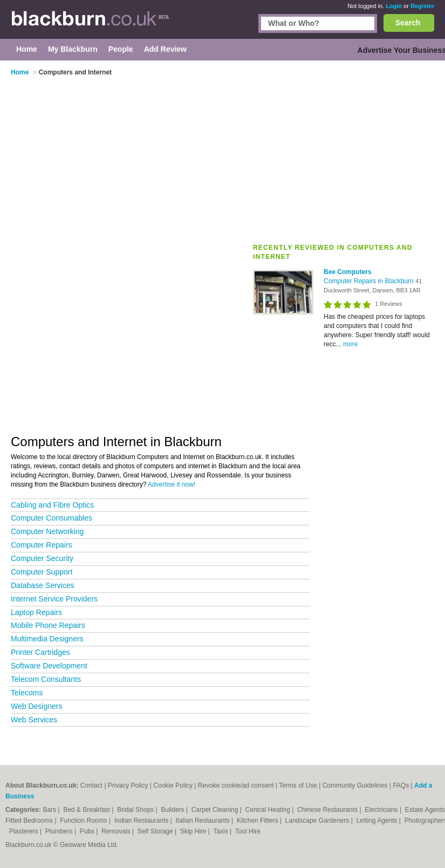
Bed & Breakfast (87, 810)
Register (422, 6)
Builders (173, 810)
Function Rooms (84, 821)
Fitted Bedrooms (30, 821)
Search (408, 23)
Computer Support (42, 572)
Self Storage (156, 831)
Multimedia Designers (47, 639)
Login (394, 6)
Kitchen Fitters (258, 821)
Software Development (49, 666)
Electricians (382, 810)
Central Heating (269, 810)
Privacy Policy (128, 785)
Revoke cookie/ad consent (236, 785)
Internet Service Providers (54, 599)
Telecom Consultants (46, 679)
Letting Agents (377, 821)
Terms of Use (298, 785)
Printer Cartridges (40, 652)
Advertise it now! (172, 484)
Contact (91, 785)
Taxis (221, 831)
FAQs (401, 785)
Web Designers (36, 706)
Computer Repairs (42, 545)
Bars (50, 810)
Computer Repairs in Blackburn (369, 281)
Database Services (43, 585)
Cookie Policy (173, 785)
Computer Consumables (52, 518)
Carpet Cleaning (216, 810)
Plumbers (60, 831)
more (350, 344)
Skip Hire (194, 831)
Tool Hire (248, 831)
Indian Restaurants (142, 821)
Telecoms (27, 693)
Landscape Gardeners (318, 821)
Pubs (88, 831)
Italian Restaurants (204, 821)
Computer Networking (47, 531)
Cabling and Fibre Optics (52, 505)
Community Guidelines (355, 785)
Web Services (34, 720)
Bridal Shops (136, 810)
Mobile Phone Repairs (48, 625)
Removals (117, 831)
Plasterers (25, 831)
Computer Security (42, 558)
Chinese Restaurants (328, 810)
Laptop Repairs (36, 612)
